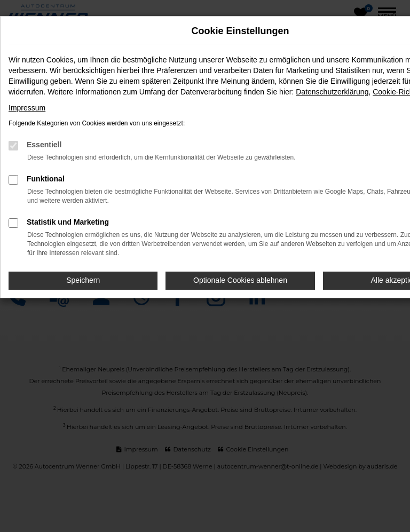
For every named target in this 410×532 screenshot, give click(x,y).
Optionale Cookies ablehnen (240, 280)
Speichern (83, 280)
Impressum (27, 108)
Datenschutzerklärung (332, 92)
